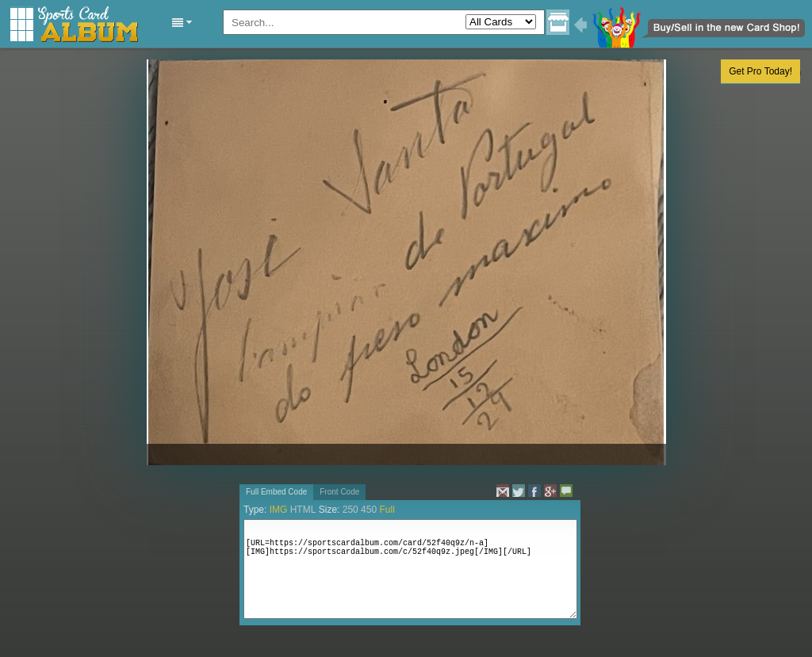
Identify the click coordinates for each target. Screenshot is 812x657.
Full (387, 510)
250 (350, 510)
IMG (279, 510)
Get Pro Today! (760, 71)
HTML (303, 510)
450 (369, 510)
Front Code (339, 492)
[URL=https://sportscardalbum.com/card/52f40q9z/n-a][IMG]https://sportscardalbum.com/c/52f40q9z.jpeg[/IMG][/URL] (410, 569)
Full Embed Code (276, 492)
